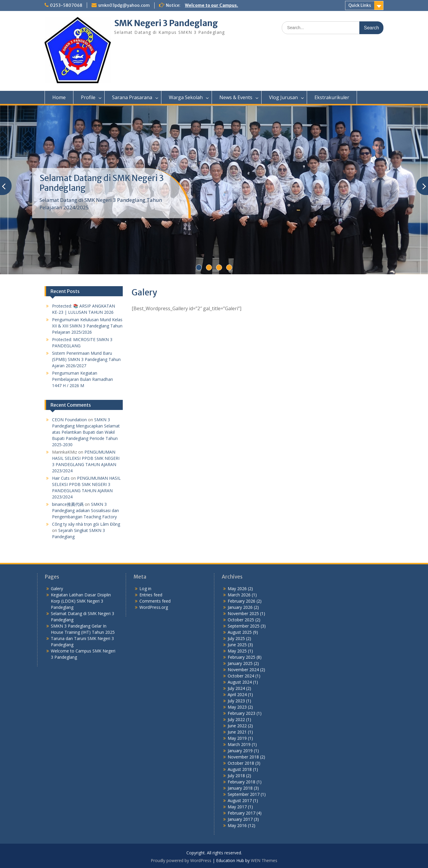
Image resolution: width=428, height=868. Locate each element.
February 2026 (241, 601)
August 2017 (240, 800)
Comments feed (155, 601)
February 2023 (241, 713)
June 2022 (237, 726)
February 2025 (241, 657)
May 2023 (237, 707)
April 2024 (237, 694)
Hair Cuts (61, 478)
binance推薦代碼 (68, 504)
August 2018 (240, 769)
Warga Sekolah (186, 97)
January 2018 (240, 788)
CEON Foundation (69, 420)
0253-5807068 (66, 5)
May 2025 (237, 651)
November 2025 (243, 613)
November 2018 (243, 757)
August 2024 (240, 682)
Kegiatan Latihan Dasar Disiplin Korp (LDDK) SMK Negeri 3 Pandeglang (81, 601)
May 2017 (237, 807)
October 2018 (241, 763)
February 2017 (241, 813)
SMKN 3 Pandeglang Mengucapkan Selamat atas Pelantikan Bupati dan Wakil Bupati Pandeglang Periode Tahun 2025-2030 (86, 432)
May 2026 (237, 589)
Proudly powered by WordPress (181, 860)
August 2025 (240, 632)
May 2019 (237, 738)
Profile (88, 97)
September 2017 (244, 794)
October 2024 (241, 676)
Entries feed (151, 595)
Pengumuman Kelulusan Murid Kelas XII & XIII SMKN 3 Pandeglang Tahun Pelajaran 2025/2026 (87, 326)
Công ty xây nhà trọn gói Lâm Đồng (86, 524)
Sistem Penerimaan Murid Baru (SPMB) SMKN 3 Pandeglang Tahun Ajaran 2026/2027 (86, 359)
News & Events (236, 97)
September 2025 (244, 626)
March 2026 (239, 595)
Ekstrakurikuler (332, 97)
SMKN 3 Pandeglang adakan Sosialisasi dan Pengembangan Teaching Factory (85, 510)
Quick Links (360, 5)
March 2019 (239, 744)
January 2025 (240, 663)
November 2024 (243, 670)
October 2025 (241, 620)
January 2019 (240, 751)
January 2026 (240, 607)
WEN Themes (264, 860)
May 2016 (237, 825)
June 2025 (237, 645)
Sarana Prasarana (132, 97)
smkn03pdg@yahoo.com (124, 5)
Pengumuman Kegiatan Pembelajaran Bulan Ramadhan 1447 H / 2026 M (82, 379)
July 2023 (236, 701)
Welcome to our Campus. (211, 5)
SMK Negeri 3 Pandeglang (166, 23)
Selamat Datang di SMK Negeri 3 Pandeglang (102, 183)
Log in (145, 589)
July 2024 (236, 688)
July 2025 (236, 638)
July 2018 (236, 776)
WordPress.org (154, 607)
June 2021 (237, 732)
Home (59, 97)
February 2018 (241, 782)
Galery (57, 589)
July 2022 (236, 719)
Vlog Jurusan (283, 97)
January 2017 (240, 819)
